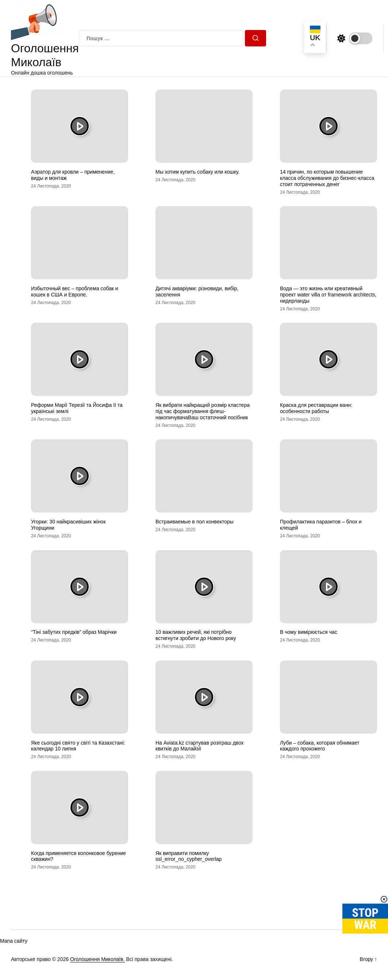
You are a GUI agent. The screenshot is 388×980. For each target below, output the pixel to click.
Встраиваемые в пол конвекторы (195, 522)
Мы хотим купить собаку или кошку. (197, 172)
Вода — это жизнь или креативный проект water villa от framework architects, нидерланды (328, 295)
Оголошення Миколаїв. (97, 959)
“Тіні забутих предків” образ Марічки (74, 632)
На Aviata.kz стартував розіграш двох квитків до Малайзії (200, 746)
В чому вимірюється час (309, 632)
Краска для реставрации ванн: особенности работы (316, 408)
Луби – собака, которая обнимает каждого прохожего (320, 746)
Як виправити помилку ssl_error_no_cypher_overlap (189, 856)
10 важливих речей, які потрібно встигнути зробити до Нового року (196, 635)
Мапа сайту (14, 941)
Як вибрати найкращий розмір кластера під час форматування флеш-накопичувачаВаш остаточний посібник (203, 411)
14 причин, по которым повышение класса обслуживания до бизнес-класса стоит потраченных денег (327, 178)
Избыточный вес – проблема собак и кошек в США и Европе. (75, 292)
